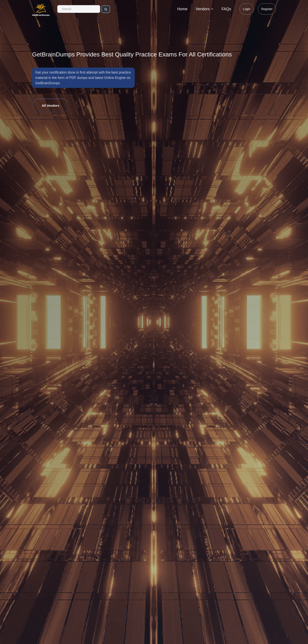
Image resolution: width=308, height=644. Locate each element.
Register (267, 9)
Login (247, 9)
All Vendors (51, 106)
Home (182, 9)
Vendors (205, 9)
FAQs (226, 9)
